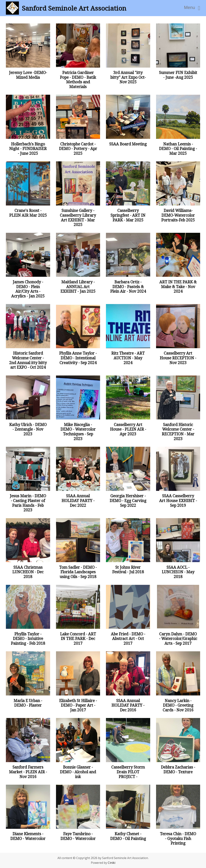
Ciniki (112, 863)
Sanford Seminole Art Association (74, 8)
